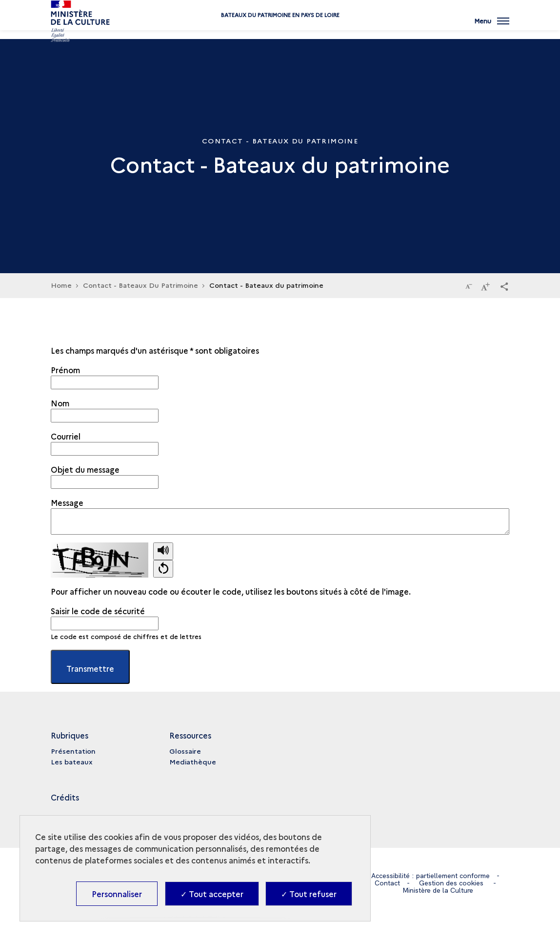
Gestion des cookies (451, 883)
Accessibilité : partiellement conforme (430, 876)
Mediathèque (193, 761)
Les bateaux (72, 761)
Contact (387, 883)
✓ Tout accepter (212, 894)
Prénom (65, 370)
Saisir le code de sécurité (98, 611)
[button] (504, 286)
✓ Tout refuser (309, 894)
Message (67, 502)
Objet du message (85, 469)
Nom (60, 403)
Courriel (66, 436)
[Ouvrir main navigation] (492, 27)
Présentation (73, 751)
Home (61, 285)
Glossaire (185, 751)
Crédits (65, 797)
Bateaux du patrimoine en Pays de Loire (280, 30)
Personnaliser (117, 894)
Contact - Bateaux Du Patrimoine (140, 285)
